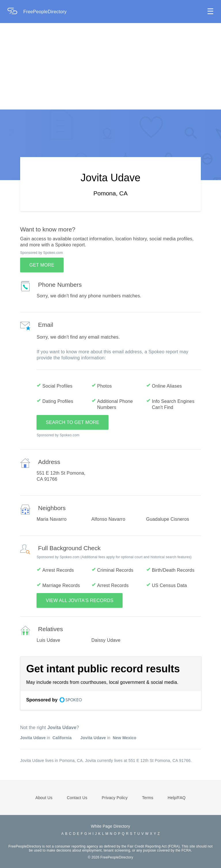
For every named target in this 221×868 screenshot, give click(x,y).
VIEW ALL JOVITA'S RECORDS (80, 600)
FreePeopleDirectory (45, 12)
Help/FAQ (177, 798)
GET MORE (42, 265)
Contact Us (77, 798)
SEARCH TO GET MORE (73, 422)
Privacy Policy (115, 798)
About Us (44, 798)
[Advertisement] (110, 66)
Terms (147, 798)
